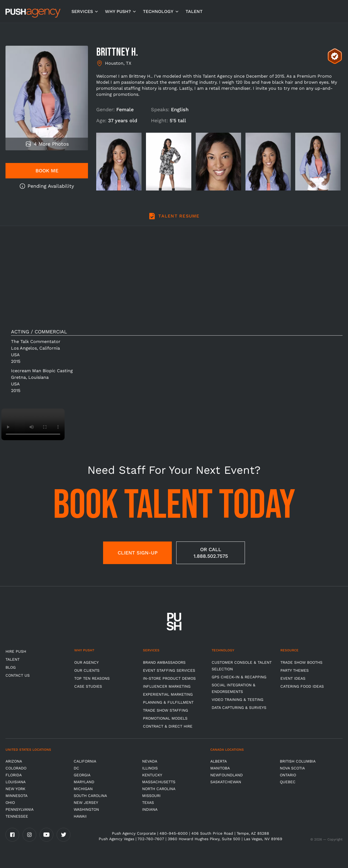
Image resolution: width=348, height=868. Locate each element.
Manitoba (220, 768)
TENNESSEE (17, 816)
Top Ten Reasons (92, 678)
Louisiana (16, 782)
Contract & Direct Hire (168, 726)
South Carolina (90, 796)
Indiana (150, 809)
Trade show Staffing (165, 710)
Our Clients (87, 670)
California (85, 761)
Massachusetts (159, 782)
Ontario (288, 775)
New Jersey (86, 802)
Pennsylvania (20, 809)
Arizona (14, 761)
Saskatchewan (226, 782)
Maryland (84, 782)
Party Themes (295, 670)
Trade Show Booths (301, 662)
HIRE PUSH (16, 651)
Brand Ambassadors (164, 662)
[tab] (174, 219)
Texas (148, 802)
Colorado (16, 768)
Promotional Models (165, 718)
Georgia (82, 775)
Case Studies (88, 686)
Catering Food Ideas (302, 686)
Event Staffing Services (169, 670)
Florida (14, 775)
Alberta (219, 761)
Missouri (151, 796)
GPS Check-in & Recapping (239, 677)
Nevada (150, 761)
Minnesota (16, 796)
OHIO (10, 802)
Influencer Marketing (167, 686)
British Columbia (298, 761)
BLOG (11, 667)
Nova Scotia (292, 768)
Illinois (150, 768)
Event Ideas (293, 678)
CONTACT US (18, 675)
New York (15, 789)
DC (76, 768)
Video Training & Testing (237, 700)
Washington (86, 809)
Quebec (288, 782)
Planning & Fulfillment (168, 702)
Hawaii (80, 816)
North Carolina (159, 789)
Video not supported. (33, 424)
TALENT (194, 11)
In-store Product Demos (169, 678)
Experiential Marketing (168, 694)
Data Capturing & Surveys (239, 708)
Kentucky (152, 775)
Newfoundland (227, 775)
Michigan (83, 789)
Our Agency (86, 662)
